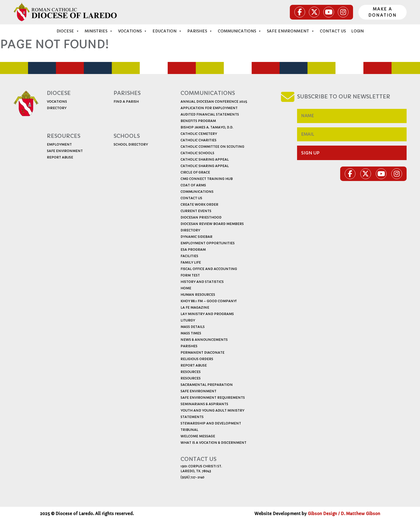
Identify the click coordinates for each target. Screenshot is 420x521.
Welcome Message (198, 436)
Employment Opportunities (208, 243)
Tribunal (189, 430)
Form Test (190, 275)
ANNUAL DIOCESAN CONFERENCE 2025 (214, 101)
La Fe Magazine (195, 307)
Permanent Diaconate (202, 352)
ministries (99, 31)
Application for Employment (209, 108)
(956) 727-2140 (192, 477)
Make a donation (382, 12)
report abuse (60, 157)
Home (186, 288)
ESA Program (193, 250)
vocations (133, 31)
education (167, 31)
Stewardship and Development (211, 423)
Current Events (196, 211)
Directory (190, 230)
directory (57, 108)
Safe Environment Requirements (213, 398)
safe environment (65, 151)
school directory (131, 144)
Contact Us (333, 31)
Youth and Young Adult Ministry (212, 410)
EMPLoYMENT (59, 144)
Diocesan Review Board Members (212, 224)
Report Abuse (194, 365)
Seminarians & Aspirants (204, 404)
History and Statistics (202, 282)
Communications (240, 31)
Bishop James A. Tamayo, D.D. (207, 127)
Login (357, 31)
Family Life (191, 262)
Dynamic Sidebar (196, 237)
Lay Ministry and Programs (207, 314)
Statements (192, 417)
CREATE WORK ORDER (199, 204)
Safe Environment (291, 31)
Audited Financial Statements (210, 114)
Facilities (189, 256)
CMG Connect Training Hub (207, 179)
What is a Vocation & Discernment (213, 443)
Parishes (200, 31)
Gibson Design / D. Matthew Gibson (344, 514)
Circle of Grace (195, 172)
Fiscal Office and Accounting (209, 269)
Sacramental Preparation (207, 385)
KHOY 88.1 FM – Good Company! (209, 301)
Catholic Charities (198, 140)
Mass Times (191, 333)
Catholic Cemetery (199, 134)
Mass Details (193, 327)
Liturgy (188, 320)
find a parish (126, 101)
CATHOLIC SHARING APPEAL (205, 166)
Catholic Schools (197, 153)
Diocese (68, 31)
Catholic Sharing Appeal (205, 159)
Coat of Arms (193, 185)
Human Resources (198, 295)
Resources (191, 372)
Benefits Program (198, 121)
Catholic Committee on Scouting (212, 147)
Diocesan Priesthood (201, 217)
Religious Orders (197, 359)
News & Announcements (204, 340)
